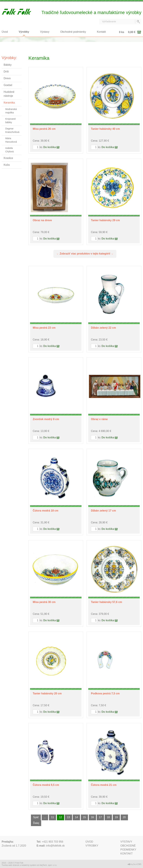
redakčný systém (29, 865)
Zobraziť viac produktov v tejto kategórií (85, 254)
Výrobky (24, 32)
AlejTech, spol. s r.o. (48, 865)
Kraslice (8, 158)
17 (100, 817)
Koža (7, 165)
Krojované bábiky (10, 121)
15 (84, 817)
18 (108, 817)
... (45, 817)
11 (53, 817)
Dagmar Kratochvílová (12, 130)
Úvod (5, 32)
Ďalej (36, 823)
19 (116, 817)
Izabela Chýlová (10, 150)
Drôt (6, 72)
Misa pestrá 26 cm (44, 129)
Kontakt (101, 32)
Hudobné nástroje (9, 94)
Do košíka (50, 147)
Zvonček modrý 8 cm (46, 419)
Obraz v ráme (99, 419)
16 (92, 817)
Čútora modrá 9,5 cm (46, 785)
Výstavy (45, 32)
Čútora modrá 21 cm (104, 785)
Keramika (9, 103)
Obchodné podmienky (73, 32)
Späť (36, 817)
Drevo (7, 78)
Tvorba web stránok (10, 865)
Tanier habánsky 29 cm (105, 220)
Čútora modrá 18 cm (46, 511)
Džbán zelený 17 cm (103, 511)
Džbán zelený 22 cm (103, 328)
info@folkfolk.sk (55, 846)
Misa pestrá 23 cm (44, 328)
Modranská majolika (11, 111)
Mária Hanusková (11, 140)
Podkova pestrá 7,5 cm (105, 693)
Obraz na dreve (42, 220)
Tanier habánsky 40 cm (105, 129)
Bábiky (8, 65)
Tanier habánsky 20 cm (47, 693)
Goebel (8, 85)
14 (76, 817)
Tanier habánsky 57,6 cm (106, 602)
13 (68, 817)
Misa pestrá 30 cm (44, 602)
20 (124, 817)
